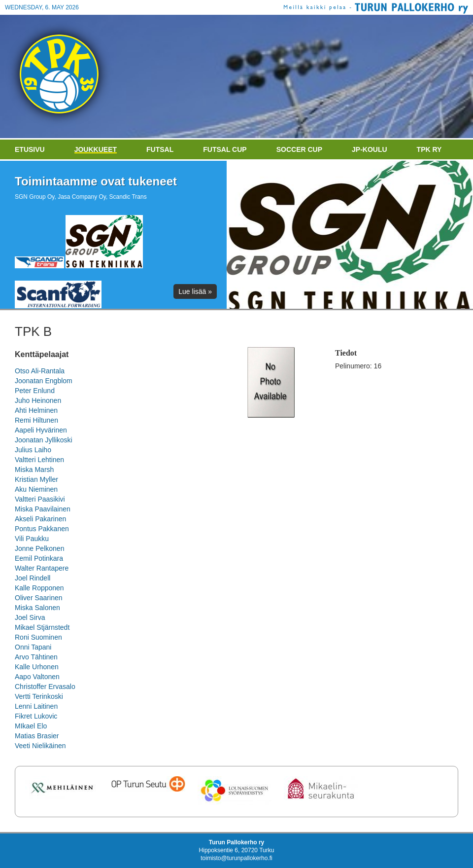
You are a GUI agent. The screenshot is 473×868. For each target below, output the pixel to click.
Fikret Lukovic (36, 716)
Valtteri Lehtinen (39, 460)
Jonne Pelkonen (39, 548)
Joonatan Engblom (44, 381)
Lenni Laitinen (36, 706)
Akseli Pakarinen (40, 519)
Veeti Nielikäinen (40, 746)
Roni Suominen (38, 637)
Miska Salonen (37, 608)
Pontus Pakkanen (42, 529)
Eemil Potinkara (39, 558)
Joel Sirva (30, 617)
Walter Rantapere (42, 568)
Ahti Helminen (36, 410)
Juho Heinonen (38, 400)
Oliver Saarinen (39, 598)
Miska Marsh (34, 470)
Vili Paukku (32, 539)
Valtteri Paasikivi (40, 499)
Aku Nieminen (36, 489)
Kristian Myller (36, 479)
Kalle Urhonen (37, 667)
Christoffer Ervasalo (45, 687)
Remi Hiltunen (36, 420)
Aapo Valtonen (37, 677)
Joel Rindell (33, 578)
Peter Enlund (35, 391)
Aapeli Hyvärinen (41, 430)
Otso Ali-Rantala (40, 371)
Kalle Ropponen (39, 588)
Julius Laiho (33, 450)
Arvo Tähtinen (36, 657)
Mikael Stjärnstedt (42, 627)
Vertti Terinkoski (39, 696)
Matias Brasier (37, 736)
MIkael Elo (31, 726)
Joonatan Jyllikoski (44, 440)
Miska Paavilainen (43, 509)
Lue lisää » (195, 291)
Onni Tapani (33, 647)
